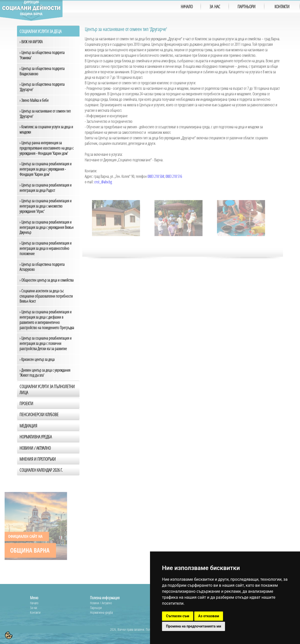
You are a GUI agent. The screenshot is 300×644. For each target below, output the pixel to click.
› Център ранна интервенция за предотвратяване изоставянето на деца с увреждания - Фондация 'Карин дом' (46, 148)
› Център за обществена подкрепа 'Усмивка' (42, 55)
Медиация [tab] (28, 426)
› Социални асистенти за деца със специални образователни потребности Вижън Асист (46, 296)
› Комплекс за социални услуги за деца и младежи (46, 129)
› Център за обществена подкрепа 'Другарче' (42, 87)
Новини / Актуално (35, 448)
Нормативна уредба (101, 612)
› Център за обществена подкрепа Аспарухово (42, 267)
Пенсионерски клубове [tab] (39, 414)
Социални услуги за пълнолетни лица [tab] (47, 389)
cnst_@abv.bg (103, 182)
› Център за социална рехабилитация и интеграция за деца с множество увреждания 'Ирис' (45, 206)
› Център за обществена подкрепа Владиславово (42, 71)
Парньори (96, 608)
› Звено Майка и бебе (34, 100)
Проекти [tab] (26, 403)
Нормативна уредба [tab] (36, 437)
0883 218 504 (156, 176)
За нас (34, 608)
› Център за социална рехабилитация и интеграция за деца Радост (45, 188)
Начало (34, 603)
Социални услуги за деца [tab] (40, 31)
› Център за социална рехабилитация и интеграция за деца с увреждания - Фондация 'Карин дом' (45, 169)
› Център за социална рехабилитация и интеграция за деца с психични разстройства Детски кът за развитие (45, 343)
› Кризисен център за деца (37, 359)
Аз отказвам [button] (209, 616)
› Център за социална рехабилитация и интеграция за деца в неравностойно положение (45, 248)
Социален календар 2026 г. (41, 470)
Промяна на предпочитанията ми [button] (193, 626)
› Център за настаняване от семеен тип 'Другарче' (45, 114)
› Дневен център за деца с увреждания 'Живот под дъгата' (45, 373)
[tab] (48, 448)
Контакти (35, 612)
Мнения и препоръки (38, 459)
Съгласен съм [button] (178, 616)
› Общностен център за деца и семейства (46, 280)
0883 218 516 (174, 176)
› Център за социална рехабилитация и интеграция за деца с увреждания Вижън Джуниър (46, 227)
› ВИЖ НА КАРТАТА (31, 42)
